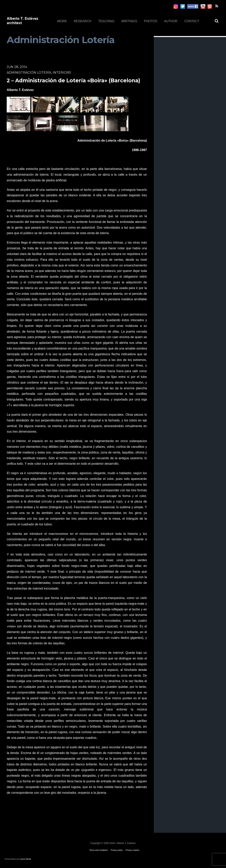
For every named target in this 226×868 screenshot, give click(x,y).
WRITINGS (129, 21)
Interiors (62, 73)
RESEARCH (83, 21)
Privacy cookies (132, 850)
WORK (62, 21)
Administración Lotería (29, 73)
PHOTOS (151, 21)
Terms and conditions (99, 850)
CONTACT (192, 21)
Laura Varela (25, 859)
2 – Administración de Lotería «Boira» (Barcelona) (73, 80)
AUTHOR (171, 21)
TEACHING (106, 21)
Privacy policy (117, 850)
